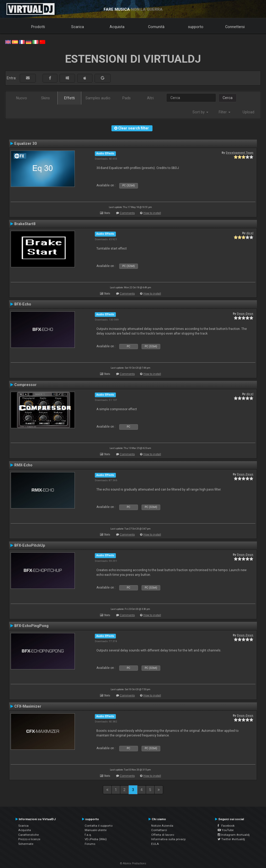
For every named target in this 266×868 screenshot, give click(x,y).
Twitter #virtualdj (231, 839)
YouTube (226, 830)
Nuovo (22, 98)
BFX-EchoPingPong (31, 626)
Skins (45, 98)
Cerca (228, 98)
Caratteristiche (28, 835)
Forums (90, 844)
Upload (248, 112)
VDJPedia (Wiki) (96, 839)
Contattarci (159, 830)
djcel (250, 233)
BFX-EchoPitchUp (30, 545)
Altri (150, 98)
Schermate (26, 844)
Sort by (200, 112)
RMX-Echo (23, 465)
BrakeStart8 (25, 224)
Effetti (69, 98)
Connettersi (235, 27)
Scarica (78, 27)
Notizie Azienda (162, 826)
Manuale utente (96, 830)
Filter (225, 112)
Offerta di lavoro (163, 835)
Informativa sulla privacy (168, 839)
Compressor (25, 385)
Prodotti (38, 27)
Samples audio (98, 98)
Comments (127, 213)
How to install (152, 213)
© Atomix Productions (133, 863)
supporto (196, 27)
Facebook (226, 826)
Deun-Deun (245, 314)
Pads (127, 98)
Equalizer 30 (25, 143)
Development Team (240, 153)
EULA (155, 844)
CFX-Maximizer (28, 706)
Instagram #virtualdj (234, 835)
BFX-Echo (23, 304)
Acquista (117, 27)
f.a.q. (88, 835)
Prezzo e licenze (29, 839)
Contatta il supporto (99, 826)
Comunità (156, 27)
